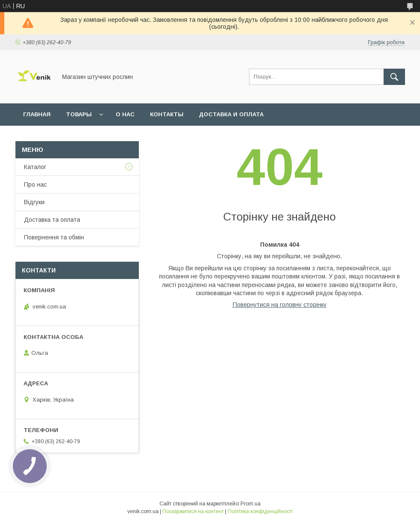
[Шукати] (394, 77)
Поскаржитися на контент (193, 511)
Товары (79, 114)
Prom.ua (250, 504)
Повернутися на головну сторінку (280, 305)
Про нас (35, 184)
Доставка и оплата (231, 114)
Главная (37, 114)
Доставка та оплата (52, 220)
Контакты (167, 114)
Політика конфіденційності (260, 511)
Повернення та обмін (54, 237)
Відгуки (34, 202)
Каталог (35, 167)
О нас (125, 114)
